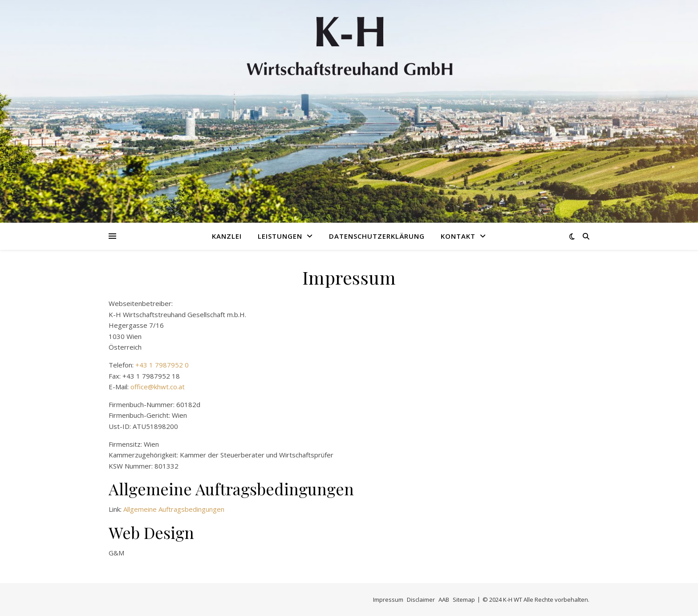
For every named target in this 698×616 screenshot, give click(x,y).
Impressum (388, 600)
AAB (444, 600)
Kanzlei (227, 236)
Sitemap (464, 600)
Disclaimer (421, 600)
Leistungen (280, 236)
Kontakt (458, 236)
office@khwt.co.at (158, 387)
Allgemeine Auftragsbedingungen (174, 509)
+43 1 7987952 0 (162, 365)
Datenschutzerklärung (377, 236)
